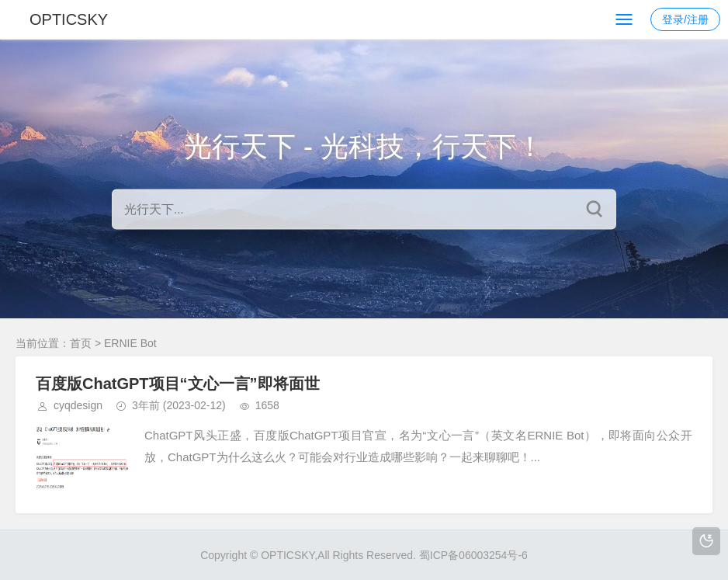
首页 (81, 343)
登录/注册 (685, 19)
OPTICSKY (69, 19)
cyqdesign (78, 405)
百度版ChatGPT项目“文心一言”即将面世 (178, 384)
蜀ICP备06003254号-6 (473, 555)
